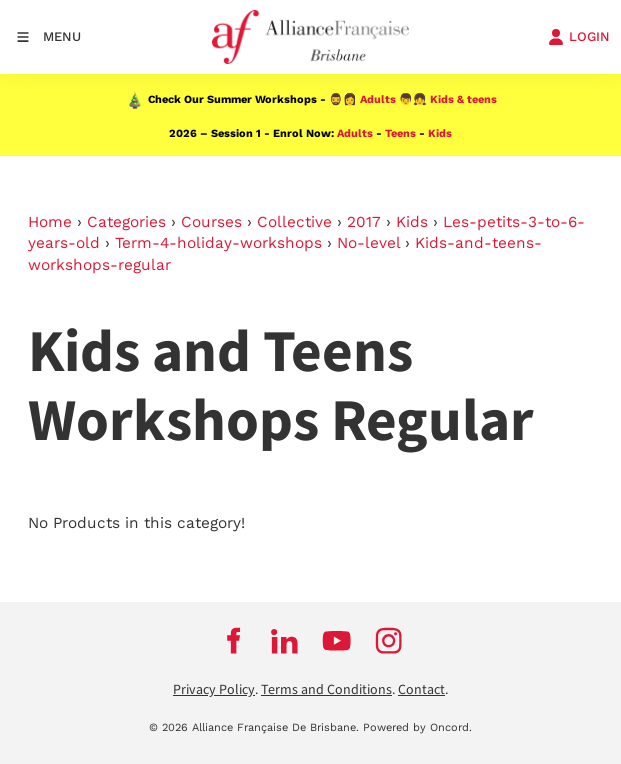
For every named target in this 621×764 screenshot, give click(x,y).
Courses (211, 222)
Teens (400, 133)
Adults (378, 99)
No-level (368, 243)
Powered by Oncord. (417, 727)
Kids (440, 133)
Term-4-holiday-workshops (218, 243)
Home (50, 222)
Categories (126, 222)
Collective (294, 222)
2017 (364, 222)
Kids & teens (463, 99)
